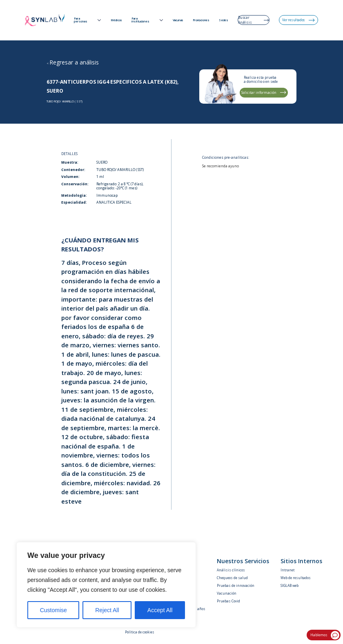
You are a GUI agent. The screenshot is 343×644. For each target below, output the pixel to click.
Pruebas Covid (228, 601)
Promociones (201, 20)
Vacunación (227, 593)
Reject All (107, 610)
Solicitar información (264, 92)
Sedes (224, 20)
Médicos (117, 20)
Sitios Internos (301, 561)
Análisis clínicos (231, 570)
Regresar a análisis (74, 62)
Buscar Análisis (254, 20)
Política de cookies (140, 632)
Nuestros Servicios (243, 561)
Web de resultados (296, 578)
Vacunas (178, 20)
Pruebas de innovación (236, 585)
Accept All (160, 610)
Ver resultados (298, 20)
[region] (106, 585)
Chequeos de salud (232, 578)
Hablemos (325, 635)
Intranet (287, 570)
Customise (53, 610)
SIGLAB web (290, 585)
